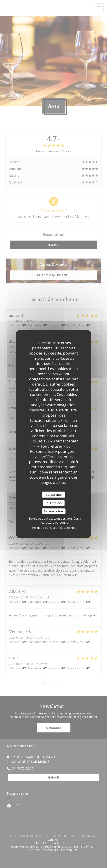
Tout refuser (54, 503)
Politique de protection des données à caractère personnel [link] (55, 520)
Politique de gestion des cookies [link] (54, 528)
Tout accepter (53, 494)
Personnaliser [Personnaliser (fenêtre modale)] (54, 511)
